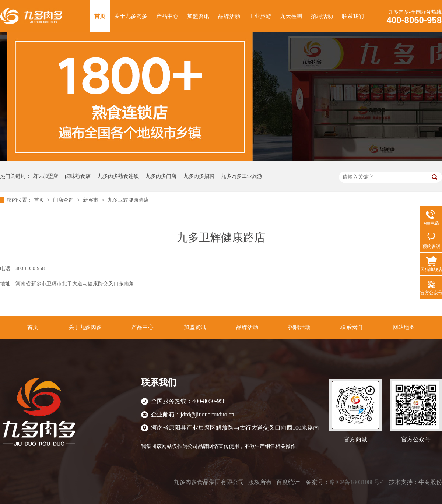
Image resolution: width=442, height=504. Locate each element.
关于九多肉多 (131, 16)
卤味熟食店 (78, 176)
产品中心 (167, 16)
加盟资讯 (198, 16)
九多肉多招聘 (199, 176)
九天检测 (291, 16)
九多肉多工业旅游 (242, 176)
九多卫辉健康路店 (128, 200)
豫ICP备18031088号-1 (357, 482)
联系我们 (353, 16)
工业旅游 (260, 16)
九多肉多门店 (161, 176)
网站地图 (404, 327)
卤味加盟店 (45, 176)
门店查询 (64, 200)
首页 (100, 16)
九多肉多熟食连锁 (118, 176)
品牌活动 (229, 16)
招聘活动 (322, 16)
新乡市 (91, 200)
